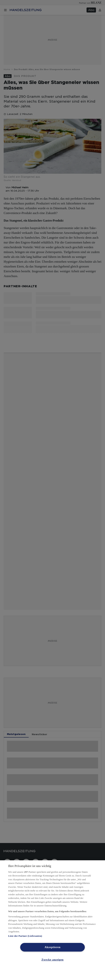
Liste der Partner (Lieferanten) (25, 936)
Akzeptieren (53, 947)
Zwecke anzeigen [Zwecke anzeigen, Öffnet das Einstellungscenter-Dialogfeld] (52, 960)
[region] (52, 920)
